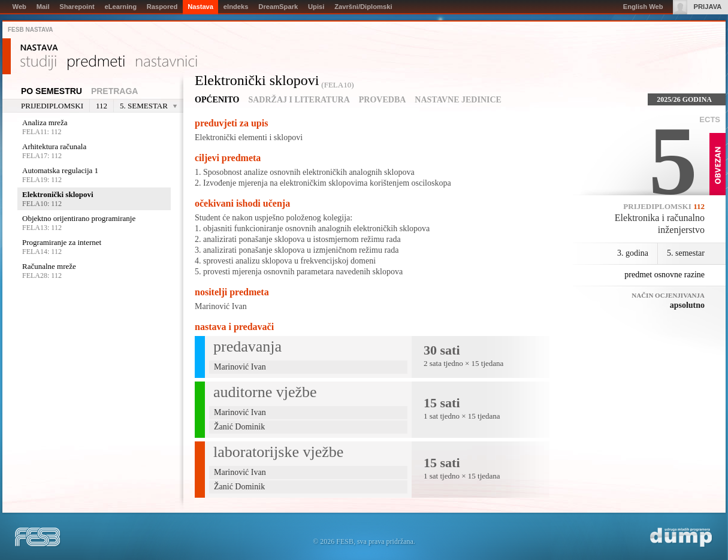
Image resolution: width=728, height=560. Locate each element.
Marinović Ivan (221, 306)
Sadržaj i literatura (299, 100)
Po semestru (52, 91)
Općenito (217, 100)
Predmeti (96, 63)
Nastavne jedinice (458, 100)
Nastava (39, 48)
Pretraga (115, 91)
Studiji (38, 63)
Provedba (383, 100)
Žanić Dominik (239, 427)
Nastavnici (167, 63)
